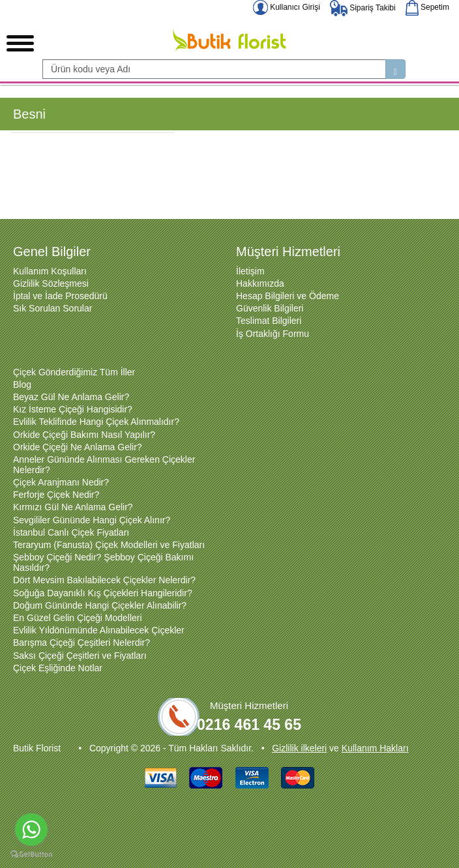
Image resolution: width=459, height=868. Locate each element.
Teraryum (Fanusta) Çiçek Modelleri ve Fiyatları (109, 545)
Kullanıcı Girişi (287, 7)
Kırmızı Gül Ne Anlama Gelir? (73, 507)
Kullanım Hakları (375, 748)
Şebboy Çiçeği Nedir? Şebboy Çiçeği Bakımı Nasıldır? (103, 562)
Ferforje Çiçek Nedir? (56, 495)
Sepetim (427, 7)
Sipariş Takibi (363, 8)
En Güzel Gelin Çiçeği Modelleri (78, 618)
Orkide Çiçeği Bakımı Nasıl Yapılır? (84, 435)
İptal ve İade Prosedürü (60, 296)
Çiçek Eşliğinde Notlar (58, 668)
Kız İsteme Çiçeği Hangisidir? (73, 409)
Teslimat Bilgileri (269, 321)
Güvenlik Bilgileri (270, 308)
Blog (22, 384)
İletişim (250, 271)
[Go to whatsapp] (31, 830)
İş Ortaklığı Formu (273, 334)
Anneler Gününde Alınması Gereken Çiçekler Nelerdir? (104, 465)
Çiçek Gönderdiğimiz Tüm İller (74, 372)
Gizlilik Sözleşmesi (51, 283)
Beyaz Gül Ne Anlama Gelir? (71, 397)
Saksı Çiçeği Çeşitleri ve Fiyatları (80, 656)
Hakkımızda (260, 283)
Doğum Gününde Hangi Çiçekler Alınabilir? (100, 605)
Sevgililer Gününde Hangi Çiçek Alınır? (92, 520)
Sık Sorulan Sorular (52, 308)
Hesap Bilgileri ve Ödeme (288, 296)
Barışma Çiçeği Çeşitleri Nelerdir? (81, 643)
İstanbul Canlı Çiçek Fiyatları (71, 532)
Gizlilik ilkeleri (299, 748)
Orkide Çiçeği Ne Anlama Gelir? (78, 447)
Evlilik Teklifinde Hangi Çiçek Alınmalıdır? (96, 422)
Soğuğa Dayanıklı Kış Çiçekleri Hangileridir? (103, 593)
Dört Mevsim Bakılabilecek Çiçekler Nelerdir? (104, 580)
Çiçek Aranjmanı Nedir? (61, 482)
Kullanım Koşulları (50, 271)
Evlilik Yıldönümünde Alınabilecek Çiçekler (99, 630)
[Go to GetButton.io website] (31, 855)
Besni (29, 114)
